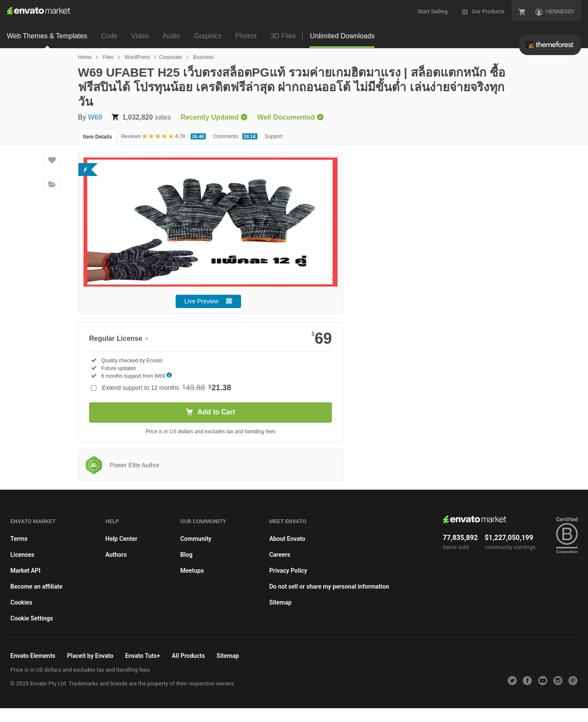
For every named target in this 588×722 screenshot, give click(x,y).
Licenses (22, 555)
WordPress (137, 57)
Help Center (121, 539)
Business (203, 57)
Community (196, 539)
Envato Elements (33, 656)
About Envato (287, 539)
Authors (116, 555)
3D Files (283, 36)
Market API (25, 571)
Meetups (192, 571)
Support (274, 136)
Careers (280, 555)
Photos (246, 36)
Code (109, 36)
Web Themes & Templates (47, 36)
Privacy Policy (288, 571)
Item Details (97, 137)
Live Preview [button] (201, 301)
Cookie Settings (32, 618)
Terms (19, 539)
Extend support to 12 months (167, 388)
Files (108, 57)
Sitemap (280, 602)
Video (140, 36)
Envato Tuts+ (143, 656)
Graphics (208, 36)
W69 (95, 117)
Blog (186, 555)
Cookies (21, 602)
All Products (188, 656)
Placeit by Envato (90, 656)
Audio (172, 36)
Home (85, 57)
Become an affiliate (36, 586)
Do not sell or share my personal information (329, 586)
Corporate (170, 57)
